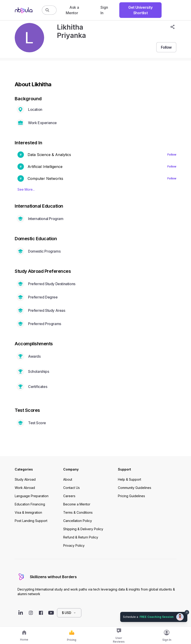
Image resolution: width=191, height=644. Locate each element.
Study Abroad (25, 479)
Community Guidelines (135, 488)
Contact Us (71, 488)
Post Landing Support (31, 521)
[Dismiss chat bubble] (187, 612)
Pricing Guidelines (131, 496)
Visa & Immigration (28, 512)
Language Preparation (32, 496)
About (68, 479)
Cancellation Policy (78, 521)
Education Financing (30, 504)
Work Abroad (25, 488)
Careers (69, 496)
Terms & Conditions (78, 512)
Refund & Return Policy (81, 537)
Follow (172, 155)
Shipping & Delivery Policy (83, 529)
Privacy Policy (74, 545)
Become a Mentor (77, 504)
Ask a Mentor (72, 10)
